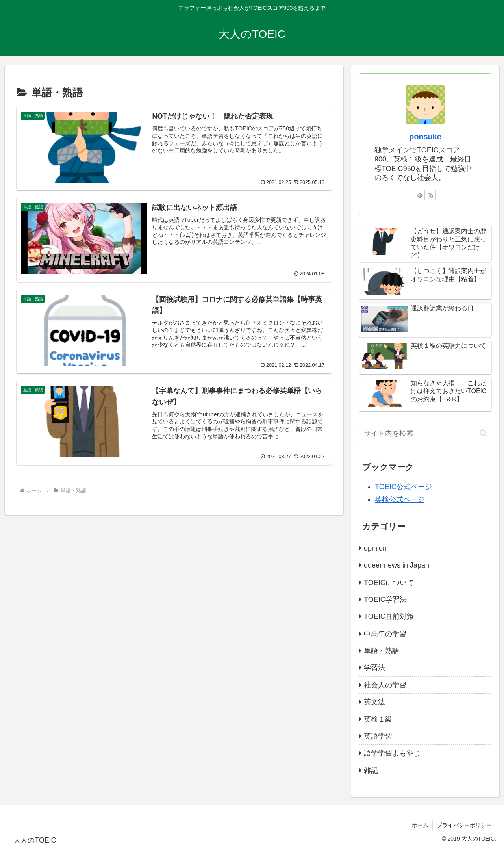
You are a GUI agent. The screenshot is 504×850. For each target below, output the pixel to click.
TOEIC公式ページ (403, 487)
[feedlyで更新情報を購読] (420, 195)
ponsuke (425, 137)
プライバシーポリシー (464, 825)
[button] (483, 433)
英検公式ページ (400, 499)
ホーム (420, 825)
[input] (425, 433)
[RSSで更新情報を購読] (431, 195)
